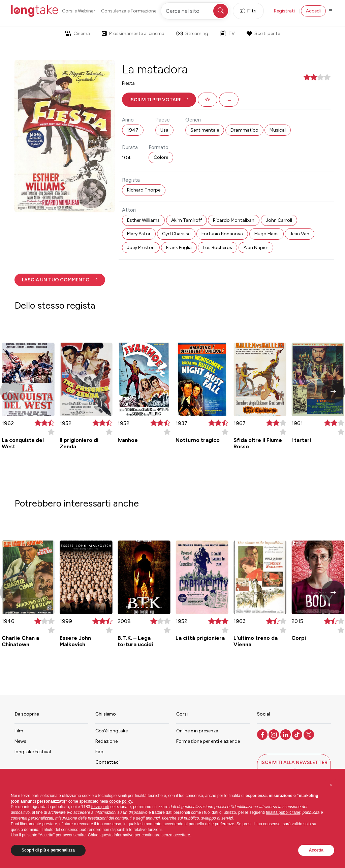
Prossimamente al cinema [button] (133, 33)
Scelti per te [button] (263, 33)
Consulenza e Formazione (129, 11)
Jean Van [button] (300, 234)
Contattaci (107, 762)
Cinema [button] (77, 33)
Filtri (248, 11)
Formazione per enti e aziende (208, 741)
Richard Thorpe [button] (144, 190)
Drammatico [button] (244, 130)
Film (19, 731)
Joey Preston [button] (141, 248)
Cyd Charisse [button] (176, 234)
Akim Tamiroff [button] (186, 220)
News (20, 741)
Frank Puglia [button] (179, 248)
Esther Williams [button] (143, 220)
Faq (99, 752)
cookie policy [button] (121, 801)
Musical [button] (278, 130)
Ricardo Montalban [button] (234, 220)
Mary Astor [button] (139, 234)
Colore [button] (161, 157)
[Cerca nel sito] (195, 11)
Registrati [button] (284, 11)
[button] (159, 100)
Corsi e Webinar (79, 11)
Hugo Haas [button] (266, 234)
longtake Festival (33, 752)
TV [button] (227, 33)
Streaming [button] (192, 33)
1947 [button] (133, 130)
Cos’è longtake (112, 731)
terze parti (100, 807)
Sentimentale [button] (205, 130)
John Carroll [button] (279, 220)
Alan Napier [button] (256, 248)
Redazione (106, 741)
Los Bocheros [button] (217, 248)
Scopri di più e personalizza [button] (48, 850)
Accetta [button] (316, 850)
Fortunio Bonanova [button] (222, 234)
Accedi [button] (313, 11)
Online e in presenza (197, 731)
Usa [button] (164, 130)
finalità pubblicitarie (283, 812)
